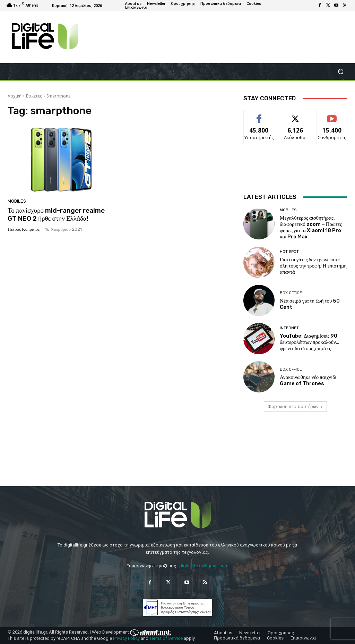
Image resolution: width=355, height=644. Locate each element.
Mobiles (17, 201)
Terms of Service (166, 638)
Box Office (291, 293)
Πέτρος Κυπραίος (24, 229)
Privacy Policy (126, 638)
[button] (341, 72)
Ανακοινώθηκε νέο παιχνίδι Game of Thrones (308, 380)
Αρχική (15, 96)
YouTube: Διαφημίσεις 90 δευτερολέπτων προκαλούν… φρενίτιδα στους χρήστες (310, 342)
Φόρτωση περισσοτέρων (295, 406)
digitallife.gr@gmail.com (204, 566)
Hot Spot (289, 252)
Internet (289, 328)
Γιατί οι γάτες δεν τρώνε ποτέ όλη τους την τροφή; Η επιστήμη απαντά (313, 266)
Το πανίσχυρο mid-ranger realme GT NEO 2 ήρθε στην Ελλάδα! (56, 214)
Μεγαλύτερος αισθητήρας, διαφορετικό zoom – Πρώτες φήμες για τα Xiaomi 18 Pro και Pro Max (311, 227)
